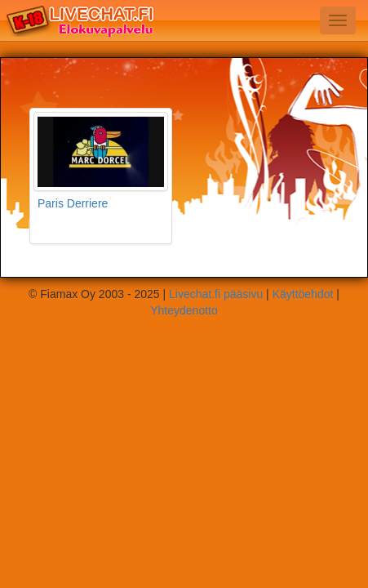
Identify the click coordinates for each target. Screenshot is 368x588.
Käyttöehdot (303, 294)
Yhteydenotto (184, 310)
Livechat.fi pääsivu (216, 294)
